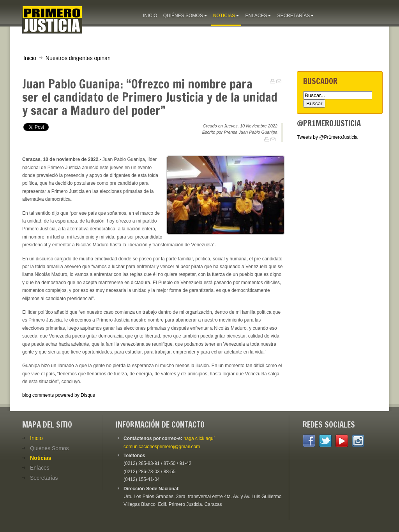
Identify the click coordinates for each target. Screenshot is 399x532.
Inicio (30, 58)
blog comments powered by (59, 395)
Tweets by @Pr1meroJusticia (327, 137)
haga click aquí (199, 438)
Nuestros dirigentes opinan (78, 58)
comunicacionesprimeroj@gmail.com (162, 447)
